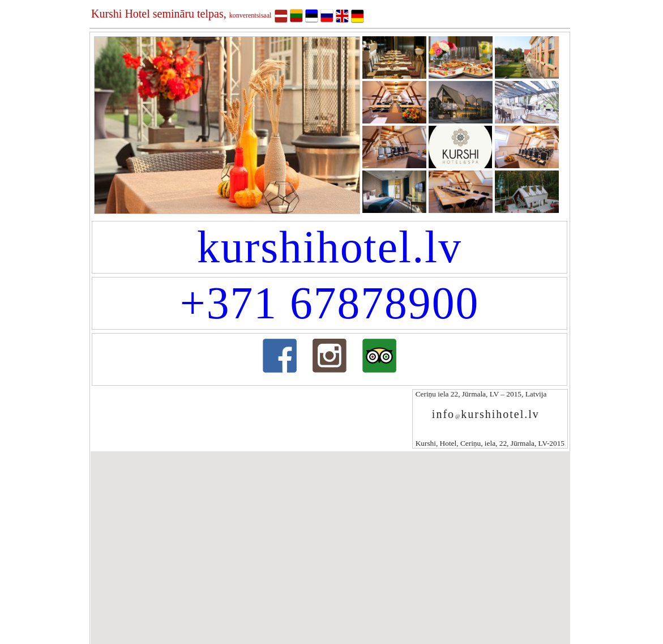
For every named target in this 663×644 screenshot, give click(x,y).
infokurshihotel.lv (486, 414)
